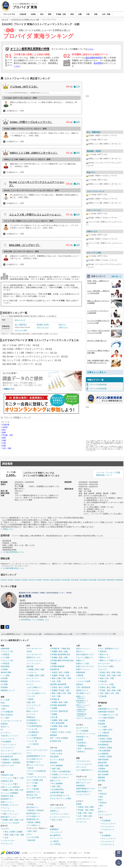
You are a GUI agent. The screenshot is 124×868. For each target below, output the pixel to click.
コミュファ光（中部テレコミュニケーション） (35, 215)
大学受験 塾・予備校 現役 (60, 649)
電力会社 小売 (32, 795)
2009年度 (110, 580)
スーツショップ (56, 838)
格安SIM (103, 651)
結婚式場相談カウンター (86, 789)
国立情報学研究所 (94, 58)
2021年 (3, 580)
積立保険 (101, 780)
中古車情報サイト (33, 720)
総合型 (31, 768)
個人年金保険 (103, 774)
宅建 (53, 769)
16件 (77, 122)
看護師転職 (81, 672)
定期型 (109, 739)
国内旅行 (32, 810)
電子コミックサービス (35, 765)
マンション (7, 778)
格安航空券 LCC (33, 819)
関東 (4, 432)
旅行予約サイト (33, 807)
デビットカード (7, 751)
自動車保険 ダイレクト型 (108, 709)
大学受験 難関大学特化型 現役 (62, 660)
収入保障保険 (105, 751)
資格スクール (55, 780)
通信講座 (53, 763)
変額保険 (101, 777)
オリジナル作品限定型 (37, 771)
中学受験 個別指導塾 (58, 705)
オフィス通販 (32, 786)
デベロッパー (8, 844)
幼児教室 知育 (55, 741)
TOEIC (54, 771)
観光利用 (32, 840)
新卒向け (81, 752)
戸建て (16, 778)
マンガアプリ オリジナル (36, 777)
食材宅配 (30, 666)
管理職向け (82, 746)
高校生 (54, 732)
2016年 (39, 580)
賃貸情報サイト (7, 799)
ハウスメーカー (9, 841)
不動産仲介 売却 (7, 775)
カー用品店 (54, 841)
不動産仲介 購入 (7, 781)
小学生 (68, 732)
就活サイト (81, 651)
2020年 (11, 580)
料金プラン (63, 325)
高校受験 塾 (55, 669)
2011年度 (92, 580)
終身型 (102, 739)
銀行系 (5, 736)
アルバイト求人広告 (84, 718)
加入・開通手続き (21, 325)
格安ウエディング (83, 783)
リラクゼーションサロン (60, 814)
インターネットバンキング (11, 721)
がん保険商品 (103, 754)
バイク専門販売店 (35, 738)
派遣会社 (80, 684)
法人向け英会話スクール (60, 795)
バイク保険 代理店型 (106, 718)
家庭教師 (53, 735)
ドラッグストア (56, 832)
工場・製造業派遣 (83, 687)
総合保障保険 (103, 771)
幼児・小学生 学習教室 (59, 738)
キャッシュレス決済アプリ (11, 754)
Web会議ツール (82, 737)
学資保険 (4, 687)
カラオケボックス (83, 819)
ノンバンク (14, 736)
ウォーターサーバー (34, 649)
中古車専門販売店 (35, 726)
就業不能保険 (103, 760)
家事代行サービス (33, 657)
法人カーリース (82, 728)
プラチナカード (108, 830)
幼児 (53, 754)
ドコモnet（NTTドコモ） (24, 87)
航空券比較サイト (33, 813)
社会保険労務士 (65, 771)
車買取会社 (31, 717)
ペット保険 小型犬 (105, 730)
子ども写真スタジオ (34, 759)
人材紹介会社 (81, 710)
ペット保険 (5, 675)
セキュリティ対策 (21, 330)
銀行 (4, 709)
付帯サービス (63, 327)
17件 (77, 87)
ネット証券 (5, 700)
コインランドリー (33, 663)
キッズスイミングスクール (60, 817)
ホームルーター (104, 663)
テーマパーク (81, 822)
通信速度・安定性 (43, 325)
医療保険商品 (103, 736)
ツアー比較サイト (33, 825)
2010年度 (101, 580)
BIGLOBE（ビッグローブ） (25, 245)
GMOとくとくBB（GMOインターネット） (34, 153)
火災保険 (4, 669)
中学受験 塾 (55, 699)
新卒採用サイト (82, 702)
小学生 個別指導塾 (57, 723)
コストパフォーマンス (96, 191)
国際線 (38, 822)
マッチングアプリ (83, 795)
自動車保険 (5, 649)
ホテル (29, 834)
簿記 (59, 769)
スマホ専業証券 (7, 712)
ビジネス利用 (33, 837)
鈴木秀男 (98, 63)
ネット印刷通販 (82, 731)
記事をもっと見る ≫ (97, 372)
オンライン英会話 (57, 760)
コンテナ (32, 696)
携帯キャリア (105, 657)
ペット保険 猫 (103, 733)
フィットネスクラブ (58, 808)
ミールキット (32, 672)
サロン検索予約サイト (85, 770)
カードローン (6, 733)
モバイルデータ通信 (106, 666)
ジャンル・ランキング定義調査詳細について (108, 474)
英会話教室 (54, 757)
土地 (22, 778)
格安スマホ (104, 654)
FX (2, 730)
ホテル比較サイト (33, 816)
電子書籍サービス (33, 762)
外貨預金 (4, 724)
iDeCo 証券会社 (7, 715)
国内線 (31, 822)
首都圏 (5, 790)
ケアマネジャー (67, 774)
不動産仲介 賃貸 (7, 796)
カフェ (29, 753)
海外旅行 (40, 810)
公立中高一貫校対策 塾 (59, 711)
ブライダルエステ (83, 761)
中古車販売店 (32, 723)
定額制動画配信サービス (36, 756)
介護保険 (101, 769)
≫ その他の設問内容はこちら (12, 552)
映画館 (79, 804)
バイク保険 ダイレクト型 (108, 715)
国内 (30, 831)
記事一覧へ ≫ (116, 276)
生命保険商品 (103, 745)
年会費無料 (7, 742)
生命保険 (4, 678)
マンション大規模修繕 (9, 793)
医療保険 (4, 681)
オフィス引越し (33, 783)
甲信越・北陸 (8, 435)
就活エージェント (83, 649)
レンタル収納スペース (37, 693)
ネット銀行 (5, 718)
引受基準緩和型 (106, 742)
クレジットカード (8, 739)
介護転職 (80, 675)
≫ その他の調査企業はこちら (12, 568)
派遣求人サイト (82, 690)
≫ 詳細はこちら (7, 529)
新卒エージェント (83, 706)
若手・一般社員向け (86, 749)
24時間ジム (54, 811)
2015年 (46, 580)
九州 (22, 790)
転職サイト (81, 660)
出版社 (31, 774)
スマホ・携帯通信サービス (108, 649)
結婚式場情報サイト (84, 792)
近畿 (4, 440)
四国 (4, 446)
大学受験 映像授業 (57, 666)
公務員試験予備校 (57, 792)
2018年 (25, 580)
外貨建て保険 (103, 766)
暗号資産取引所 (7, 757)
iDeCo (100, 800)
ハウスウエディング (84, 780)
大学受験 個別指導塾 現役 (60, 654)
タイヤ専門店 (55, 844)
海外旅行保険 (6, 672)
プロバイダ (102, 669)
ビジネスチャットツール (86, 734)
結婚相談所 (81, 786)
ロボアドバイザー (8, 766)
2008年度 (119, 580)
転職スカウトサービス (85, 666)
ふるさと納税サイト (34, 687)
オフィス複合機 (33, 789)
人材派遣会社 (81, 715)
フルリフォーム (9, 811)
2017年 (32, 580)
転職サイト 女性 (83, 663)
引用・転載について (75, 853)
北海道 (5, 427)
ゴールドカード (9, 748)
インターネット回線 (106, 684)
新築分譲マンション (9, 817)
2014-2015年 (56, 580)
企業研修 (80, 740)
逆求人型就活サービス (85, 654)
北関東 (13, 832)
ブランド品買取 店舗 (35, 780)
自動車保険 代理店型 (106, 712)
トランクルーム (33, 690)
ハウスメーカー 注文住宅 (10, 823)
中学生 (61, 732)
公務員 (54, 777)
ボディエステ (81, 767)
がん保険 (4, 684)
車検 (28, 747)
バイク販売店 (32, 735)
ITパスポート (64, 777)
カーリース (31, 714)
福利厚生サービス (33, 792)
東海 (4, 438)
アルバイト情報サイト (85, 657)
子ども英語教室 (56, 751)
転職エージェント (83, 669)
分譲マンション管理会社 (10, 787)
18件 (77, 153)
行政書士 (55, 774)
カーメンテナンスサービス (37, 750)
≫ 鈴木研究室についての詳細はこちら (34, 620)
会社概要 (25, 853)
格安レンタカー (33, 711)
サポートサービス (43, 327)
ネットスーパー (33, 678)
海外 (35, 831)
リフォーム (5, 808)
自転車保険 (5, 666)
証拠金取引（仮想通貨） (12, 763)
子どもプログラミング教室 (60, 798)
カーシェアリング (33, 705)
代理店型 (6, 654)
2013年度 (75, 580)
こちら (90, 49)
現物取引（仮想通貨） (11, 760)
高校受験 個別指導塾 (58, 684)
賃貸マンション (7, 802)
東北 (4, 430)
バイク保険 (5, 657)
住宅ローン (5, 727)
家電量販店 (54, 829)
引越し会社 (31, 702)
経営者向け (82, 743)
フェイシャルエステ (84, 764)
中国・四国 (20, 835)
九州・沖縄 (7, 448)
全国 (90, 816)
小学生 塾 (54, 717)
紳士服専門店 (55, 835)
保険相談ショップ (8, 690)
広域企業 (6, 425)
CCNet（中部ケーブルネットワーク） (31, 122)
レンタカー (31, 708)
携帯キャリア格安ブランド (110, 660)
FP (53, 766)
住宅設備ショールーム (9, 805)
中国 (4, 443)
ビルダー (6, 829)
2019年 (18, 580)
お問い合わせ (62, 853)
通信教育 (53, 729)
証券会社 (6, 706)
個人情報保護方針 (50, 853)
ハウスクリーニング (34, 660)
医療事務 (59, 766)
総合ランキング (20, 320)
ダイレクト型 (8, 651)
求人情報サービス (83, 693)
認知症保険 (102, 763)
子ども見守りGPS (34, 798)
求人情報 (87, 853)
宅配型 (31, 699)
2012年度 (83, 580)
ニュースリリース (36, 853)
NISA (3, 703)
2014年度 (66, 580)
